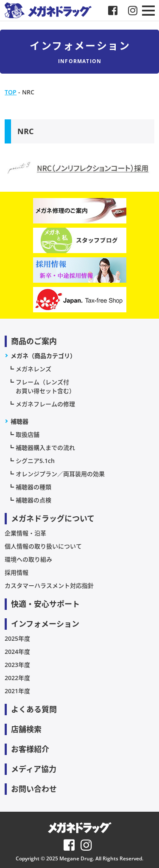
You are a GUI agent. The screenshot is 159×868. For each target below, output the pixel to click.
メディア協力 (34, 769)
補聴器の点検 (33, 500)
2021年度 (17, 691)
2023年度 (17, 665)
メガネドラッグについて (53, 518)
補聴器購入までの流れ (45, 448)
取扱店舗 (28, 434)
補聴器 (20, 421)
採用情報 (17, 572)
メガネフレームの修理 (45, 404)
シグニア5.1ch (35, 461)
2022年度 (17, 678)
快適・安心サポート (45, 604)
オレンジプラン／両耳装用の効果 (60, 474)
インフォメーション (45, 624)
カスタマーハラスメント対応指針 (49, 586)
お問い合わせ (34, 789)
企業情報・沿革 (25, 533)
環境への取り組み (28, 559)
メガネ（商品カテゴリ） (43, 356)
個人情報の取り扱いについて (43, 546)
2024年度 (17, 652)
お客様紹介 (30, 749)
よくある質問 (34, 709)
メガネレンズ (33, 369)
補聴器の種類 (33, 487)
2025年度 (17, 638)
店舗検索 (26, 729)
